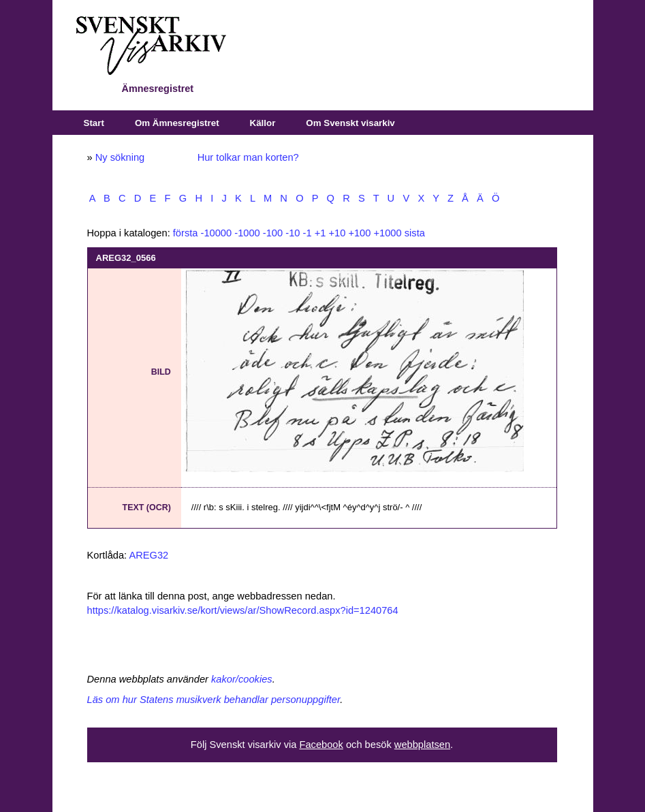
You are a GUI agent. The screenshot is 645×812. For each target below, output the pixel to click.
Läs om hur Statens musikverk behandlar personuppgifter (214, 700)
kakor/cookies (242, 679)
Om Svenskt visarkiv (350, 123)
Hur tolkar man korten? (248, 157)
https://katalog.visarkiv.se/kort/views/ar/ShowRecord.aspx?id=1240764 (243, 610)
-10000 (217, 233)
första (186, 233)
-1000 (247, 233)
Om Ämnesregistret (177, 123)
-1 (308, 233)
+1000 (387, 233)
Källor (263, 123)
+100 (359, 233)
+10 (337, 233)
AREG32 (148, 555)
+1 (320, 233)
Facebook (321, 745)
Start (94, 123)
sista (415, 233)
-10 (293, 233)
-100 (273, 233)
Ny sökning (120, 157)
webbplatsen (422, 745)
